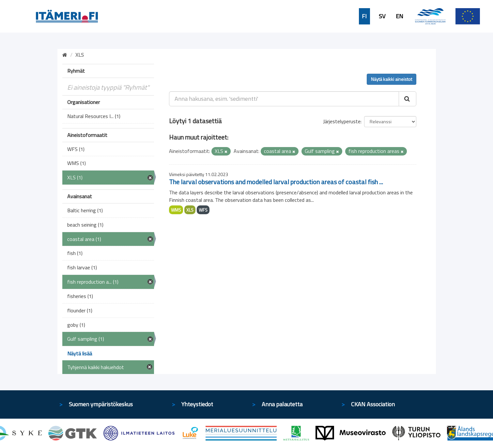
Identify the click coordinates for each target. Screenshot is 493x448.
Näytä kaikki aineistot (392, 79)
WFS (203, 210)
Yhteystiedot (197, 404)
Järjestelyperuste (342, 121)
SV (382, 16)
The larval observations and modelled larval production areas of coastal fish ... (276, 182)
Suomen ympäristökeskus (101, 404)
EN (400, 16)
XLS (190, 210)
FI (364, 16)
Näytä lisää (80, 353)
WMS (176, 210)
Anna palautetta (282, 404)
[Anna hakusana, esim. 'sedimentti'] (284, 99)
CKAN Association (373, 404)
